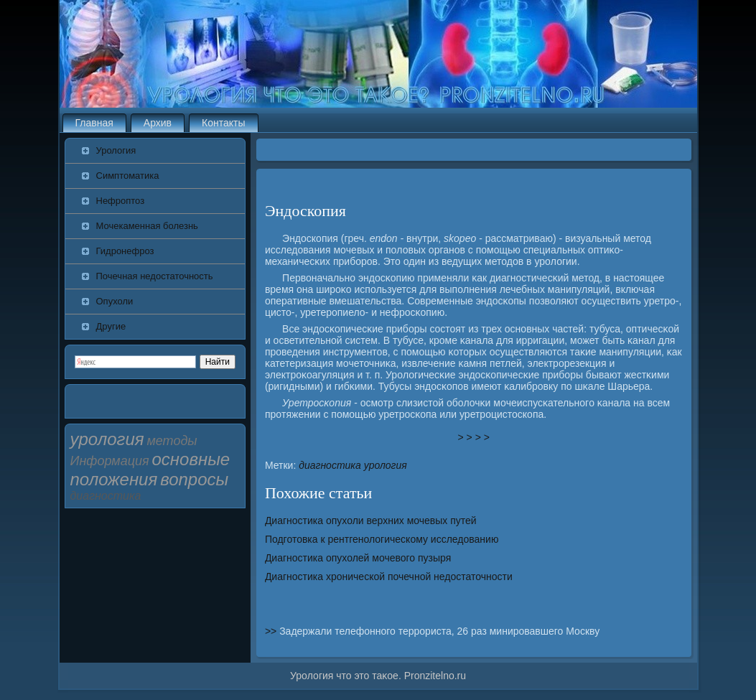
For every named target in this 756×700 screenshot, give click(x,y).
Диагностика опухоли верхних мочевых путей (371, 521)
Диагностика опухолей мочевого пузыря (358, 558)
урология (386, 465)
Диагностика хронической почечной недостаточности (389, 577)
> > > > (474, 437)
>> (272, 631)
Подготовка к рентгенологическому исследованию (382, 539)
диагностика (330, 465)
